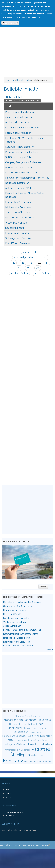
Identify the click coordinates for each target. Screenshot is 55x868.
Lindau (41, 724)
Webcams (9, 797)
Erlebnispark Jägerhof (18, 233)
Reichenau (22, 740)
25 (47, 263)
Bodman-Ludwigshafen (22, 724)
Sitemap (9, 793)
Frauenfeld (44, 720)
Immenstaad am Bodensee (17, 750)
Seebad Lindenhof (12, 626)
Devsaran (46, 845)
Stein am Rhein (30, 728)
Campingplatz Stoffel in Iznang (18, 606)
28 (38, 268)
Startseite (10, 80)
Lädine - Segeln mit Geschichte (23, 173)
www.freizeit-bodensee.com (23, 845)
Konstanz (13, 761)
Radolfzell (41, 749)
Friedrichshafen (40, 744)
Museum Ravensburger (18, 133)
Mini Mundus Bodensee (18, 207)
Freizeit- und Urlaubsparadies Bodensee (22, 602)
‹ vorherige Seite (24, 257)
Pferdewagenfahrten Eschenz (22, 152)
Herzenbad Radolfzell (14, 614)
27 (28, 268)
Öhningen (19, 716)
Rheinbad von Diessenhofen (17, 638)
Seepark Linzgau (14, 228)
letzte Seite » (42, 273)
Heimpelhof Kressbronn (14, 610)
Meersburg (15, 728)
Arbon (11, 740)
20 (45, 257)
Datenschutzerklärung (14, 812)
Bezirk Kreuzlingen (40, 736)
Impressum (10, 816)
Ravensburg (35, 732)
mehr (50, 650)
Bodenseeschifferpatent (19, 168)
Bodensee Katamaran (17, 183)
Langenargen (21, 732)
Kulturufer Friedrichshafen (20, 147)
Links (7, 790)
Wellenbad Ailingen (16, 223)
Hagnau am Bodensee (14, 736)
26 (19, 268)
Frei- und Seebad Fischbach (21, 217)
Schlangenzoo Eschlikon (19, 238)
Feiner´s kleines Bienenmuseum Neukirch (22, 630)
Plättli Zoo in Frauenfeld (19, 243)
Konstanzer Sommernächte (16, 618)
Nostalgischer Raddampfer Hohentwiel (27, 178)
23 (32, 263)
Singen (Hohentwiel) (38, 740)
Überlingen (20, 755)
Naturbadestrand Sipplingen (17, 642)
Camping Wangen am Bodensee (23, 162)
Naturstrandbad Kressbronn (21, 117)
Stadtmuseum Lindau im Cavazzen (24, 128)
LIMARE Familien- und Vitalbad (18, 646)
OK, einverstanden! (10, 22)
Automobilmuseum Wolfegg (21, 188)
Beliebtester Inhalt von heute (24, 100)
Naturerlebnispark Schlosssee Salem (21, 634)
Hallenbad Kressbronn (18, 122)
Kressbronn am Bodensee (20, 720)
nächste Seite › (20, 273)
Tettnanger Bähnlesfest (18, 212)
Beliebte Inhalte (24, 80)
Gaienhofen (38, 755)
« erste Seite (30, 252)
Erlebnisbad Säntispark (18, 202)
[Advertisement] (24, 45)
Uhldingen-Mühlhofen (15, 744)
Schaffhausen (32, 716)
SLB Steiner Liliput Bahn (19, 157)
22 (23, 263)
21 (14, 263)
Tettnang (43, 728)
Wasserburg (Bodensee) (38, 762)
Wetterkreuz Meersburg (14, 622)
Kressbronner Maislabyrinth (21, 112)
